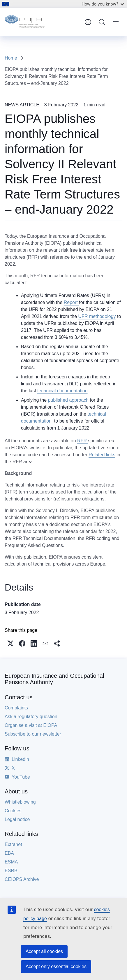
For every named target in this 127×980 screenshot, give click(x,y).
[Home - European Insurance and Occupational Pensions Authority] (43, 22)
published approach (68, 400)
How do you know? (103, 4)
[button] (10, 643)
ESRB (11, 871)
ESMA (11, 862)
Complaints (16, 708)
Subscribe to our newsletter (33, 734)
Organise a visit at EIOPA (31, 725)
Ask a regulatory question (31, 717)
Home (11, 58)
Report (71, 302)
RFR (83, 441)
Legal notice (17, 819)
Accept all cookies (44, 951)
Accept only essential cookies (56, 966)
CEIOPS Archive (22, 879)
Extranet (13, 844)
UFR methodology (97, 316)
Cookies (13, 811)
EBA (9, 853)
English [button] (88, 22)
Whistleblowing (20, 802)
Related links (102, 455)
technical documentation (62, 391)
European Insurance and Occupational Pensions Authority (54, 679)
